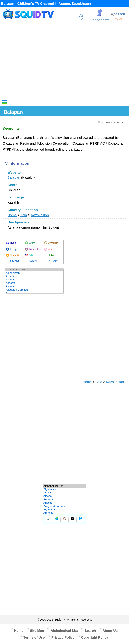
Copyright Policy (95, 637)
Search (90, 631)
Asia (108, 122)
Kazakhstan (119, 122)
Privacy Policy (63, 637)
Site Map (37, 631)
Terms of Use (34, 637)
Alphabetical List (64, 631)
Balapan (14, 177)
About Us (110, 631)
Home (101, 122)
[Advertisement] (65, 61)
